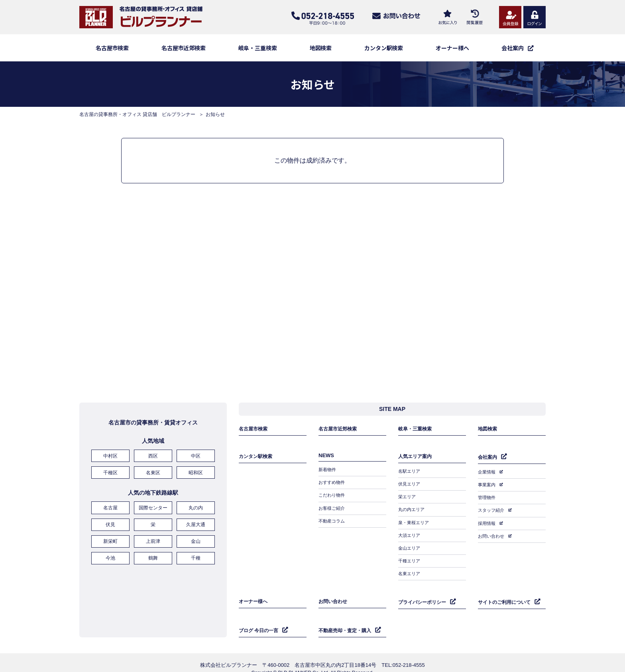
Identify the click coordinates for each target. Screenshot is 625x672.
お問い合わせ (492, 532)
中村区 (110, 462)
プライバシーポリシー (424, 592)
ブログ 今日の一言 (260, 619)
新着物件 (328, 474)
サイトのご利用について (506, 592)
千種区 (110, 477)
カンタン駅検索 (384, 48)
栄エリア (408, 497)
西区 (153, 462)
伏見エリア (410, 485)
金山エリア (410, 543)
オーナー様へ (452, 48)
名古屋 (110, 511)
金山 (196, 542)
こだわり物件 (333, 497)
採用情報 (487, 521)
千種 (196, 558)
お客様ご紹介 (333, 509)
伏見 (110, 527)
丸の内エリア (413, 509)
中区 (196, 462)
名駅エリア (410, 474)
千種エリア (410, 555)
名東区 (153, 477)
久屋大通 (196, 527)
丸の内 (196, 511)
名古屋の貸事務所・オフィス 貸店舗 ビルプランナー (137, 114)
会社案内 (488, 460)
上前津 (153, 542)
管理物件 (487, 497)
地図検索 (321, 48)
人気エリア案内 (416, 460)
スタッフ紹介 (492, 509)
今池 (110, 558)
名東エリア (410, 566)
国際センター (153, 511)
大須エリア (410, 532)
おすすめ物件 (333, 485)
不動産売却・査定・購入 (347, 619)
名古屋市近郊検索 (184, 48)
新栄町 (110, 542)
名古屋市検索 (112, 48)
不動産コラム (333, 520)
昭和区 (196, 477)
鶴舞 (153, 558)
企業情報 (487, 474)
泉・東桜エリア (415, 520)
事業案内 (487, 486)
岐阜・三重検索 (258, 48)
